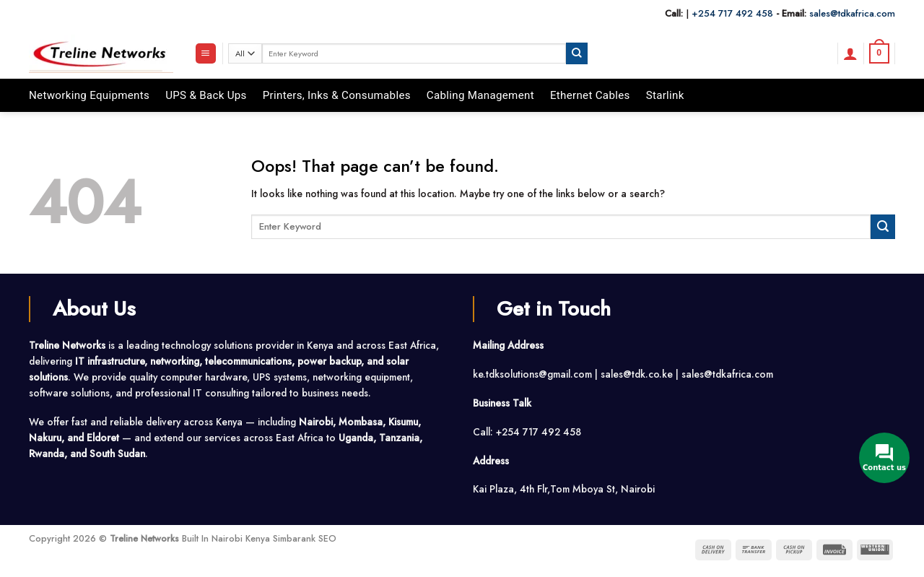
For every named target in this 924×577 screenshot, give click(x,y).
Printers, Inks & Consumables (337, 95)
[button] (206, 53)
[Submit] (577, 53)
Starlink (665, 95)
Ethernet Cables (590, 95)
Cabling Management (480, 95)
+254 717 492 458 (732, 13)
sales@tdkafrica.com (852, 13)
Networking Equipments (89, 95)
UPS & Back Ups (206, 95)
